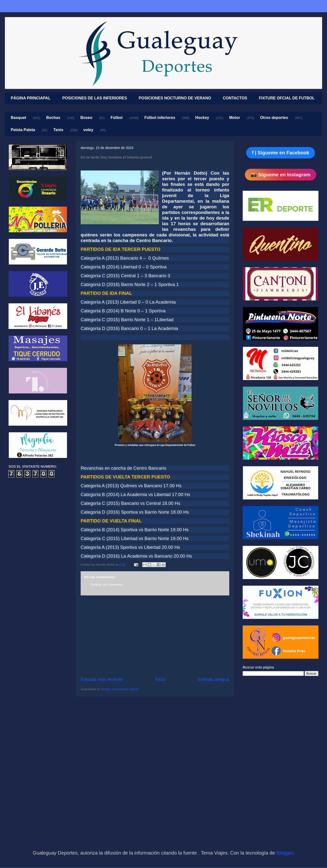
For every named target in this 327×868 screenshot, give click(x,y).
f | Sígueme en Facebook (281, 153)
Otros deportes (274, 118)
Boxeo (86, 118)
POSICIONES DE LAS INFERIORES (95, 98)
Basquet (18, 118)
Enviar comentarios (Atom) (120, 689)
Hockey (202, 118)
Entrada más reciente (102, 679)
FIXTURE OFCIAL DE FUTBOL (287, 98)
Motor (235, 118)
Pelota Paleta (23, 130)
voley (88, 130)
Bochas (53, 118)
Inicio (160, 679)
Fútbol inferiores (160, 118)
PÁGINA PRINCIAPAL (31, 98)
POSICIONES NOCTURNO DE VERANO (175, 98)
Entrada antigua (214, 679)
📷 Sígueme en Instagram (281, 175)
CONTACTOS (235, 98)
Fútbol (117, 118)
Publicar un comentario (107, 585)
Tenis (58, 130)
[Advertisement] (155, 636)
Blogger (285, 853)
